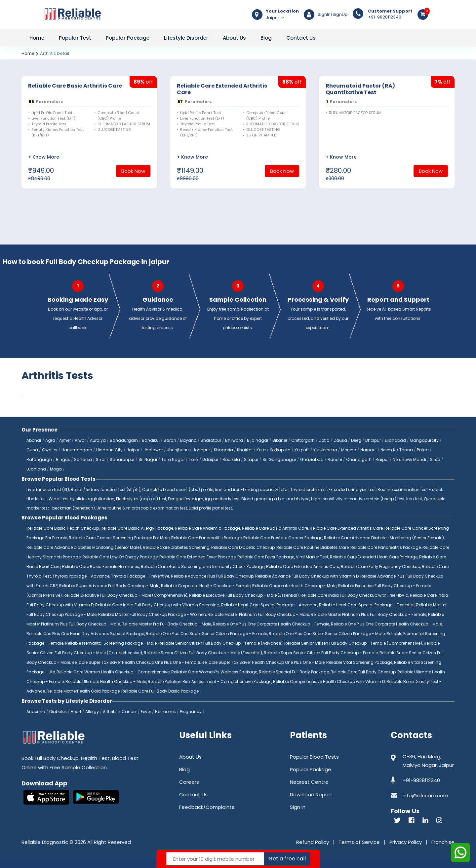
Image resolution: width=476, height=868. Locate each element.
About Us (234, 38)
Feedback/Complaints (207, 807)
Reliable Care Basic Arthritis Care (75, 86)
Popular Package (128, 38)
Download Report (311, 794)
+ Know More (44, 157)
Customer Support (390, 11)
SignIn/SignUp (333, 15)
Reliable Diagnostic (45, 842)
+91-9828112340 (390, 14)
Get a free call (287, 859)
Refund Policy (313, 842)
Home (37, 38)
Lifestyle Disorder (186, 38)
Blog (266, 38)
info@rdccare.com (425, 795)
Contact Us (301, 38)
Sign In (298, 807)
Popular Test (75, 38)
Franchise (443, 842)
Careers (189, 782)
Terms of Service (359, 842)
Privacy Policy (406, 842)
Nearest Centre (309, 782)
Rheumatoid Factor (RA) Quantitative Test (360, 89)
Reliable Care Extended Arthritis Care (222, 89)
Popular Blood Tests (314, 757)
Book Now (133, 171)
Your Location (282, 11)
